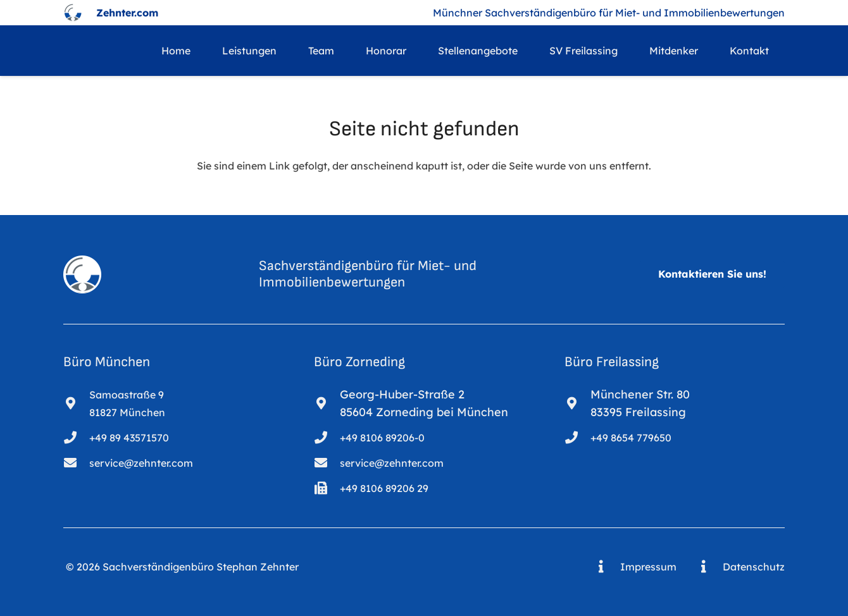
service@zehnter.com (141, 463)
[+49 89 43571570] (76, 438)
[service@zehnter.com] (76, 463)
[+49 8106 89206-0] (327, 438)
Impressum (648, 567)
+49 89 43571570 (129, 438)
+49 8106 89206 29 (384, 488)
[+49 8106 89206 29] (327, 488)
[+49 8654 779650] (577, 438)
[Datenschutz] (710, 567)
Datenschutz (754, 567)
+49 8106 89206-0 (382, 438)
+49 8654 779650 (631, 438)
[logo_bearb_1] (73, 13)
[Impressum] (607, 567)
